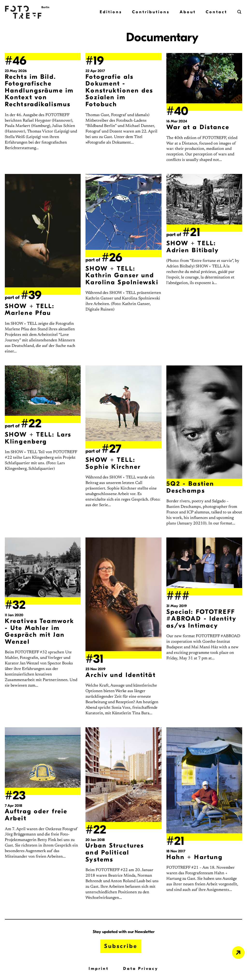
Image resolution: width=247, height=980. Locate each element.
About (188, 12)
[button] (240, 12)
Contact (216, 12)
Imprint (99, 969)
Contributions (151, 12)
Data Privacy (141, 969)
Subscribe (121, 946)
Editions (111, 12)
